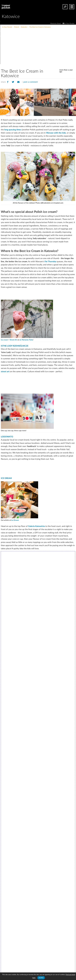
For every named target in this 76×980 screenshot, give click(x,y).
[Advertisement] (47, 47)
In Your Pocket (69, 23)
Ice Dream (15, 520)
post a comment (31, 82)
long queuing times (13, 130)
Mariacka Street (56, 23)
